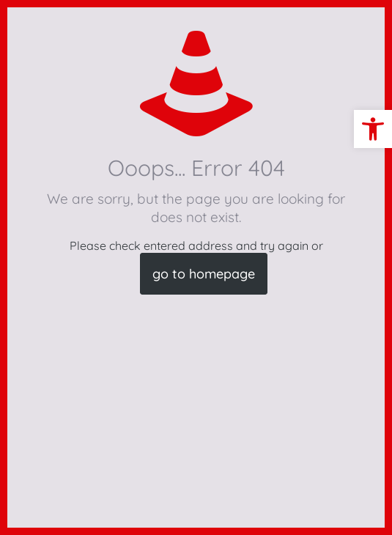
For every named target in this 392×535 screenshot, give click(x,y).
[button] (373, 129)
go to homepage (204, 274)
